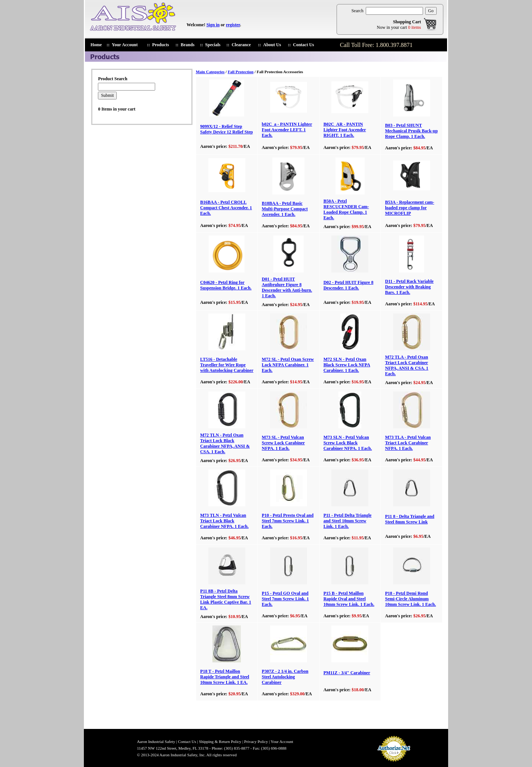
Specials (213, 45)
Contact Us (303, 45)
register (233, 25)
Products (161, 45)
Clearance (241, 45)
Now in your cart (399, 27)
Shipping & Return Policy (220, 741)
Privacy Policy (256, 741)
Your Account (125, 45)
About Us (272, 45)
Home (96, 45)
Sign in (213, 25)
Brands (187, 45)
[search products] (394, 11)
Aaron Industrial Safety (156, 741)
